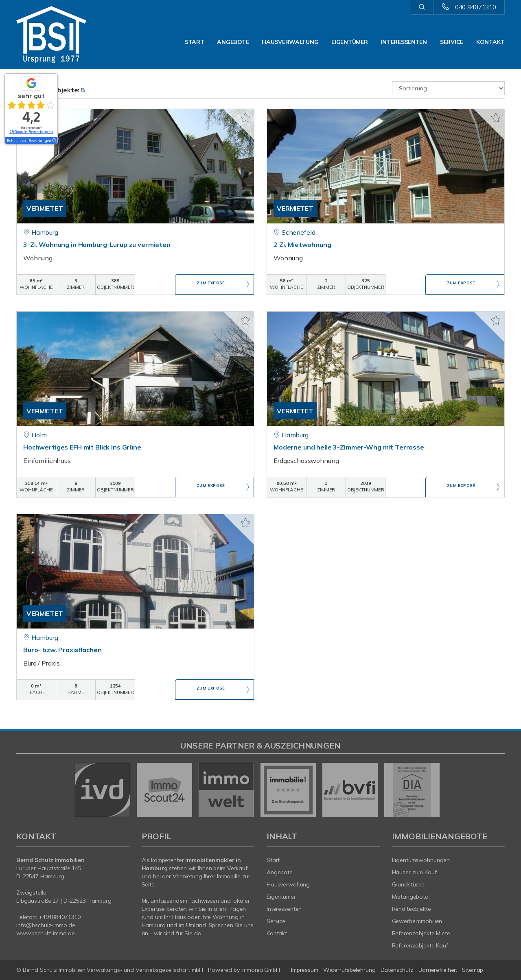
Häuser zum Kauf (414, 872)
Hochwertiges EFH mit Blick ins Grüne (82, 447)
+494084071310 (60, 917)
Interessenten (404, 42)
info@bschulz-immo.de (46, 925)
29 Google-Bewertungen (31, 132)
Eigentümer (349, 42)
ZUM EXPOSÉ (211, 285)
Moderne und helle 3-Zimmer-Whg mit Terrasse (349, 447)
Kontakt (490, 42)
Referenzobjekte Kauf (420, 945)
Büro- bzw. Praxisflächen (62, 650)
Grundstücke (408, 884)
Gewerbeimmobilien (417, 921)
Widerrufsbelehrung (349, 970)
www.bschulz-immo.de (46, 933)
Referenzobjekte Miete (421, 933)
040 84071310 (476, 7)
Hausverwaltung (290, 42)
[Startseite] (73, 35)
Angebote (233, 42)
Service (452, 42)
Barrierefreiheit (438, 970)
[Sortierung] (449, 88)
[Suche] (422, 7)
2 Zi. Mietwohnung (302, 244)
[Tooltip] (54, 141)
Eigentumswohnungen (421, 860)
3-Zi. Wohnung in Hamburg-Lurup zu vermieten (97, 244)
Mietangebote (410, 897)
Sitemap (473, 970)
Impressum (305, 970)
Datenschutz (397, 970)
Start (195, 42)
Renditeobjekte (412, 909)
